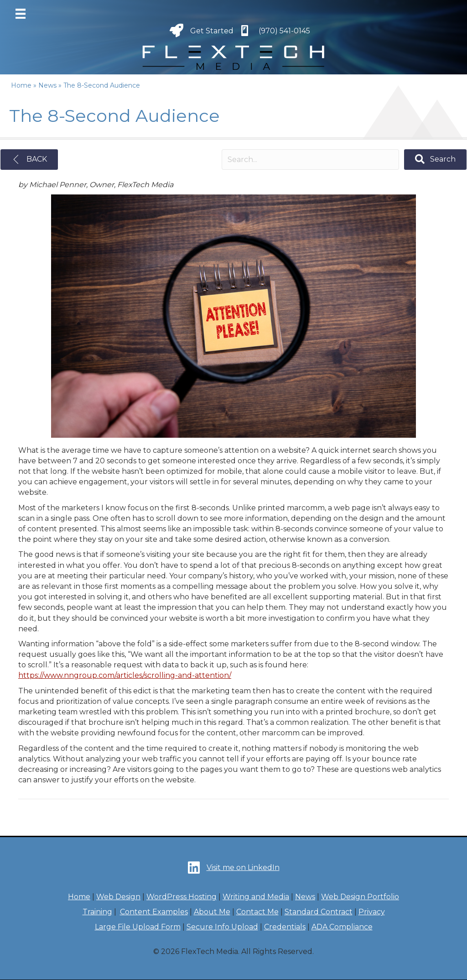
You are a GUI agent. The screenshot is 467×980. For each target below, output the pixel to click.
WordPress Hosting (182, 897)
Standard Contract (319, 912)
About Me (212, 912)
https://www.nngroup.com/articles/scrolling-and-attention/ (125, 675)
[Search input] (310, 160)
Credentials (285, 927)
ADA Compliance (342, 927)
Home (79, 897)
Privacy (372, 912)
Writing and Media (256, 897)
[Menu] (21, 14)
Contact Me (257, 912)
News (305, 897)
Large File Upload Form (138, 927)
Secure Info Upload (222, 927)
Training (97, 912)
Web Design (118, 897)
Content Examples (154, 912)
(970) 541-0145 (284, 31)
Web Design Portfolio (360, 897)
